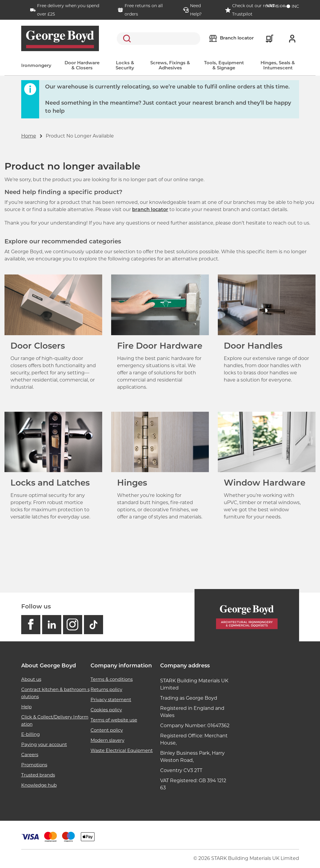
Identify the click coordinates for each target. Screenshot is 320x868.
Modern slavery (107, 740)
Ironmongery (36, 66)
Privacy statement (111, 700)
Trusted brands (38, 775)
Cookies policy (106, 710)
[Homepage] (247, 615)
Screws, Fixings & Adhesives (170, 66)
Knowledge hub (39, 785)
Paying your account (44, 744)
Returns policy (106, 689)
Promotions (34, 765)
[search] (159, 39)
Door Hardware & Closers (82, 66)
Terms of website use (114, 720)
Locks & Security (125, 66)
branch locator (150, 210)
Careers (30, 755)
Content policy (107, 730)
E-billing (30, 734)
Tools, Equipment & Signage (224, 66)
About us (31, 679)
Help (26, 707)
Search (126, 39)
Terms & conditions (112, 679)
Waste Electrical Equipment (122, 750)
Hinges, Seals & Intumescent (278, 66)
